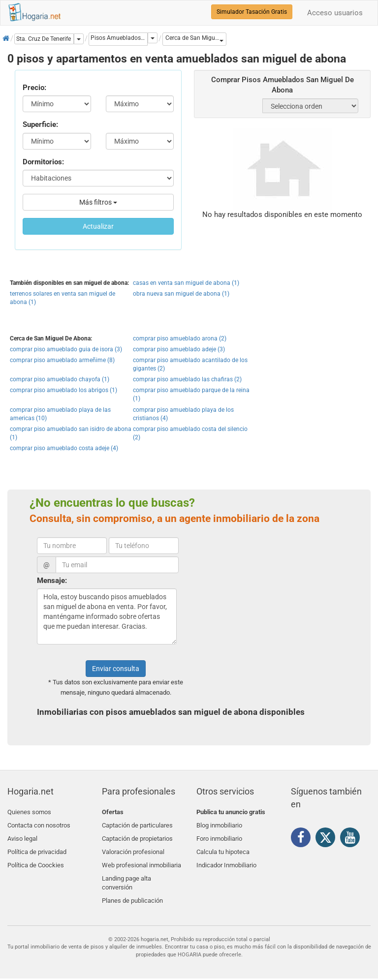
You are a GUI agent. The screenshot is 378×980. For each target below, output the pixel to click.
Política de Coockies (36, 858)
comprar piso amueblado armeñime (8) (62, 360)
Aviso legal (22, 835)
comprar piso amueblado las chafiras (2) (187, 379)
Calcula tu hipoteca (223, 846)
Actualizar (98, 226)
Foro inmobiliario (219, 835)
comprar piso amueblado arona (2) (180, 338)
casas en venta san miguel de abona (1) (186, 283)
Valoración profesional (133, 846)
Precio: (34, 88)
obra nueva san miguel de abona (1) (181, 294)
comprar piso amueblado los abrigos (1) (63, 390)
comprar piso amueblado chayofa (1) (60, 379)
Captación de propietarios (137, 835)
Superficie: (40, 124)
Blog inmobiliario (219, 823)
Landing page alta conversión (126, 874)
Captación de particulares (137, 823)
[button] (194, 39)
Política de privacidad (37, 846)
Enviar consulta (116, 669)
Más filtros (98, 202)
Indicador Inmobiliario (226, 858)
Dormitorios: (43, 162)
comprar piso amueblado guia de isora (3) (66, 349)
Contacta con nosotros (39, 823)
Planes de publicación (132, 890)
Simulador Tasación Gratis (252, 12)
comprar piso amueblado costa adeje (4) (64, 448)
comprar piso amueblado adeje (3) (179, 349)
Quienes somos (29, 812)
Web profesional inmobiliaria (142, 858)
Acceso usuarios (335, 13)
